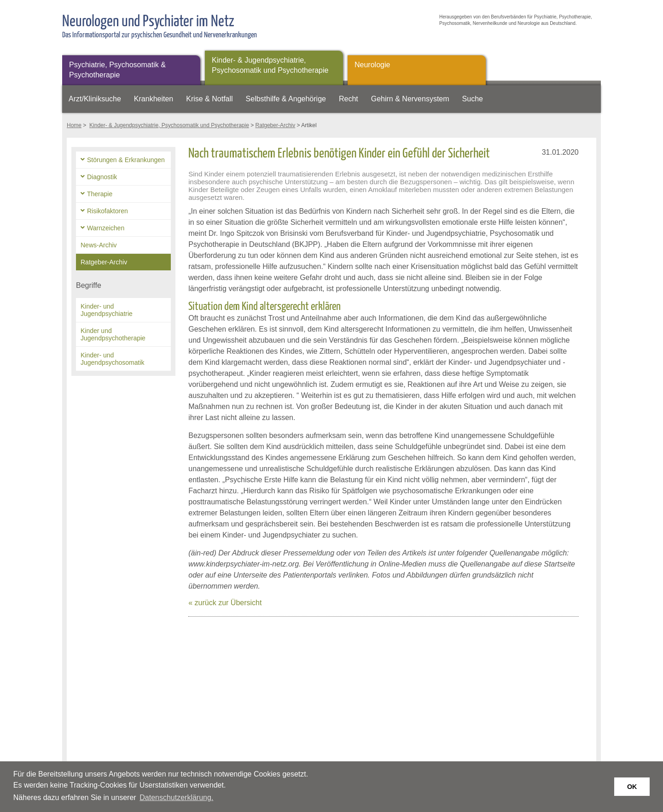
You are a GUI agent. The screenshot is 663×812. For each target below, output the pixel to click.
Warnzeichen (106, 228)
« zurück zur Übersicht (225, 603)
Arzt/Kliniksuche (95, 99)
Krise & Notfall (209, 99)
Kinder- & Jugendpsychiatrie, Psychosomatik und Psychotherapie (270, 65)
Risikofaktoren (108, 211)
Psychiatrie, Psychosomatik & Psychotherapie (117, 70)
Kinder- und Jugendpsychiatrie (107, 310)
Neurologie (372, 65)
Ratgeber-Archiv (276, 125)
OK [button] (632, 787)
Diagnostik (102, 177)
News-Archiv (99, 245)
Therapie (100, 194)
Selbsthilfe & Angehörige (286, 99)
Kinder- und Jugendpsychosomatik (113, 359)
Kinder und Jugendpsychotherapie (113, 334)
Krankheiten (154, 99)
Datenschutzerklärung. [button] (176, 797)
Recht (349, 99)
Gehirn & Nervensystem (410, 99)
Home (74, 125)
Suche (473, 99)
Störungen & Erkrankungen (126, 160)
